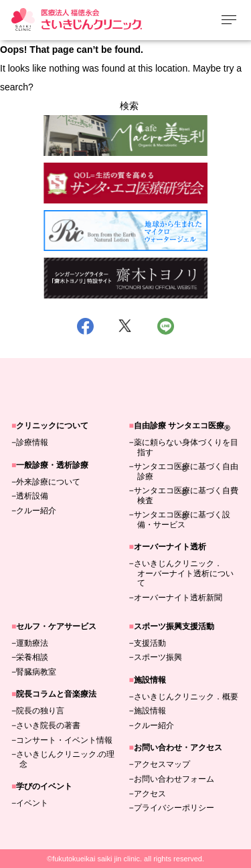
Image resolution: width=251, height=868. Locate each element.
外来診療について (48, 482)
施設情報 (150, 711)
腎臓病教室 (36, 672)
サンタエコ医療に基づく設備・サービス (182, 519)
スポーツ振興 (158, 657)
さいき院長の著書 (48, 725)
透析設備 (32, 496)
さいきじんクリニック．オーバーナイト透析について (184, 573)
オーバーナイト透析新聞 (178, 598)
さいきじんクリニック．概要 (186, 697)
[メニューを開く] (229, 20)
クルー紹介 (36, 511)
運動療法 (32, 643)
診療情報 (32, 442)
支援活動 (150, 643)
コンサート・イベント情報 (64, 740)
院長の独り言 (40, 711)
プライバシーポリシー (174, 808)
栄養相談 (32, 657)
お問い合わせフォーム (174, 779)
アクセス (150, 794)
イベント (32, 803)
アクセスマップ (162, 764)
